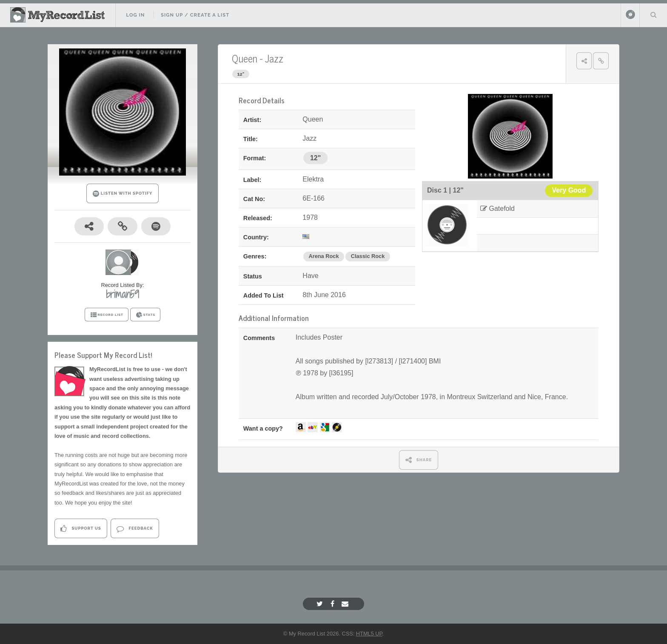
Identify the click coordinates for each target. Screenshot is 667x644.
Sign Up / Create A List (195, 15)
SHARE (419, 460)
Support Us (81, 529)
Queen (245, 58)
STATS (145, 315)
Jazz (274, 58)
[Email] (346, 604)
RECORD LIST (107, 315)
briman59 (123, 294)
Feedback (135, 529)
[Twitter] (321, 604)
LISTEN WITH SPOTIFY (123, 194)
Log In (135, 15)
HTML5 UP (369, 634)
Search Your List (653, 14)
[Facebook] (333, 604)
